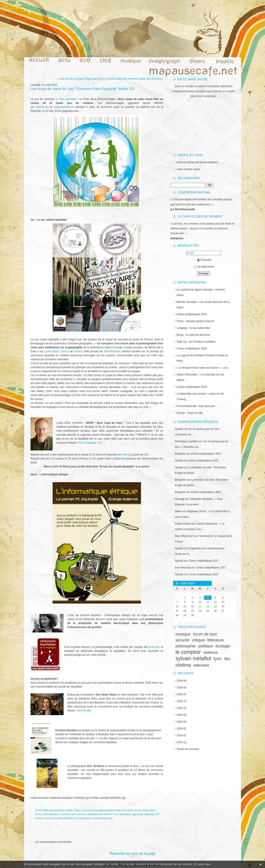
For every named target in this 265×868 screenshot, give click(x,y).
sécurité (182, 640)
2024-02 (181, 729)
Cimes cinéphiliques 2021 (206, 454)
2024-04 (181, 722)
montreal (65, 814)
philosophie (186, 646)
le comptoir (188, 652)
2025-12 (181, 701)
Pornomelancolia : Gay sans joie (196, 406)
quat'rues (149, 814)
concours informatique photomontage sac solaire (107, 810)
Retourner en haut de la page (132, 854)
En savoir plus (202, 864)
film (227, 659)
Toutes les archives (188, 749)
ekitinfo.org (42, 107)
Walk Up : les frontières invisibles (196, 342)
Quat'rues (154, 647)
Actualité (59, 810)
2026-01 (181, 694)
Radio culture (183, 524)
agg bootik (138, 814)
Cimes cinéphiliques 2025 (192, 314)
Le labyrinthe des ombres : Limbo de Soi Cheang (200, 397)
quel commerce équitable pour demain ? (92, 814)
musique (183, 634)
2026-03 (181, 688)
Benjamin (180, 454)
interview (201, 665)
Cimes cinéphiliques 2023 (192, 387)
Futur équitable (67, 99)
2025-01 (181, 708)
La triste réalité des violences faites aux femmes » (134, 79)
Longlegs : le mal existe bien (193, 328)
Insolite (69, 810)
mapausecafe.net (64, 107)
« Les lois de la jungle (70, 79)
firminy (138, 810)
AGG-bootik (84, 711)
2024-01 (181, 735)
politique (205, 646)
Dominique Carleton (187, 441)
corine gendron (51, 814)
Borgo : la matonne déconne (193, 335)
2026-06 (181, 681)
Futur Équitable (87, 443)
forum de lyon (205, 634)
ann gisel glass (123, 814)
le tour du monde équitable (59, 818)
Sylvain (179, 429)
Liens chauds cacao (188, 169)
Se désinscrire (204, 267)
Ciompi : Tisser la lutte (190, 413)
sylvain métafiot (193, 658)
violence (211, 652)
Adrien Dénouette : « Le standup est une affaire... (200, 377)
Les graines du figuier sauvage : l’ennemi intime (201, 292)
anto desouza (183, 568)
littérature (216, 640)
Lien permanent (83, 818)
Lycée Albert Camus (56, 351)
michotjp (180, 499)
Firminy (78, 351)
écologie (223, 646)
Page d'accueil (94, 79)
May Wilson (182, 536)
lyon (218, 659)
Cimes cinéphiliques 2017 (204, 561)
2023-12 (181, 742)
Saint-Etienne (112, 351)
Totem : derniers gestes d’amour (195, 321)
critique (198, 640)
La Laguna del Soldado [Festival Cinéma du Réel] (202, 358)
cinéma (183, 665)
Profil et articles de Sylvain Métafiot (197, 162)
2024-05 (181, 715)
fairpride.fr (124, 455)
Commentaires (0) (103, 818)
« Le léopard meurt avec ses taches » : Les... (203, 368)
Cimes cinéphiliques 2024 (192, 349)
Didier (178, 511)
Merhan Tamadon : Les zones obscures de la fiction (203, 305)
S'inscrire (204, 260)
